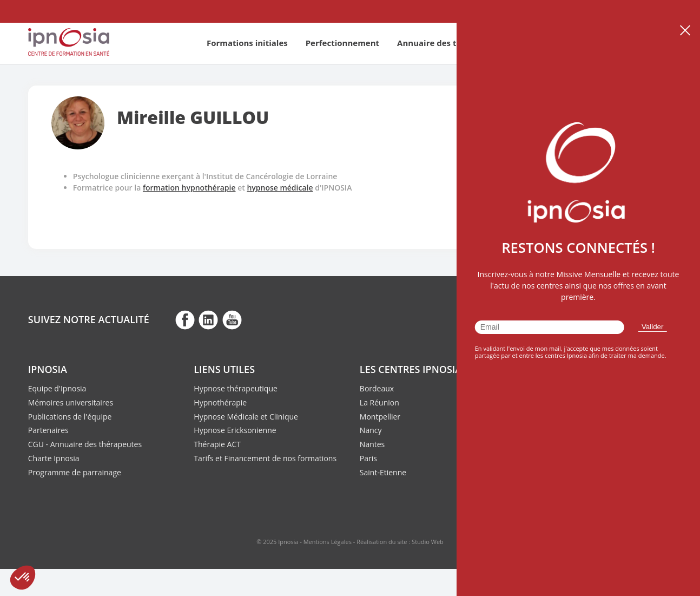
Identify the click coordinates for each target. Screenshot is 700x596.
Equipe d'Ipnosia (57, 388)
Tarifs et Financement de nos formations (265, 458)
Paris (368, 458)
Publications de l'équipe (70, 417)
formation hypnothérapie (189, 188)
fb (185, 319)
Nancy (371, 430)
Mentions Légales (328, 542)
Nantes (372, 444)
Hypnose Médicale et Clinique (246, 417)
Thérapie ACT (217, 444)
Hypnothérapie (220, 402)
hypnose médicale (280, 188)
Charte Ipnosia (54, 458)
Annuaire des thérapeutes (450, 43)
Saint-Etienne (383, 472)
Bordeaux (377, 388)
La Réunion (379, 402)
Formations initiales (247, 43)
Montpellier (380, 417)
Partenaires (48, 430)
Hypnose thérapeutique (236, 388)
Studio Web (428, 542)
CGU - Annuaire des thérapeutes (85, 444)
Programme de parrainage (75, 472)
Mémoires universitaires (71, 402)
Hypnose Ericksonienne (235, 430)
